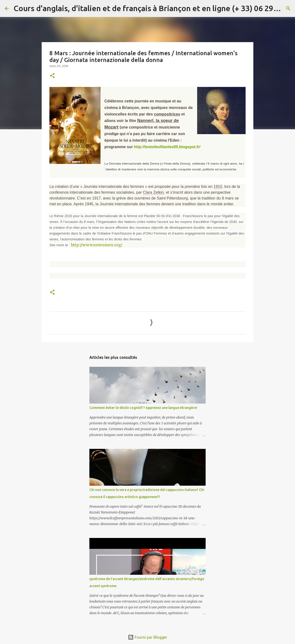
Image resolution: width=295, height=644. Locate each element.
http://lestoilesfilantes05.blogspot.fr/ (167, 147)
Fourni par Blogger (147, 637)
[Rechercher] (288, 8)
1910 (218, 187)
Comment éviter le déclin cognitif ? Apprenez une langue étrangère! (143, 408)
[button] (52, 76)
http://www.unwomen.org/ (97, 245)
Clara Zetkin (153, 192)
